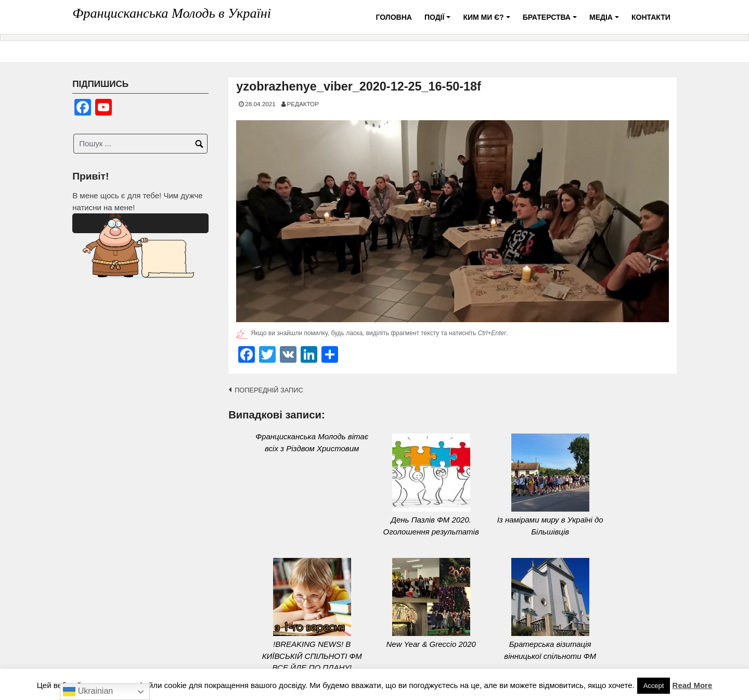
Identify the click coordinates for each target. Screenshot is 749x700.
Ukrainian (88, 692)
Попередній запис (269, 390)
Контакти (651, 17)
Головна (394, 17)
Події (439, 21)
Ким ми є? (488, 21)
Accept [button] (654, 686)
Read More (693, 685)
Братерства (551, 21)
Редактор (303, 104)
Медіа (606, 21)
